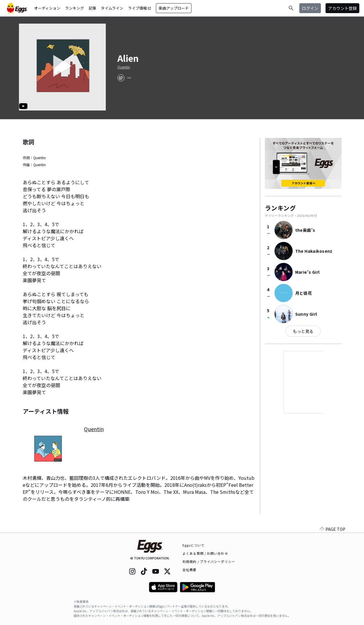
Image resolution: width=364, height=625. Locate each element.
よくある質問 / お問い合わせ (205, 553)
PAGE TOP (333, 529)
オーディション (47, 8)
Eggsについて (194, 545)
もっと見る (303, 331)
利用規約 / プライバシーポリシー (209, 561)
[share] (121, 78)
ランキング (74, 8)
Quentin (124, 67)
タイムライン (112, 8)
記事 (92, 8)
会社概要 (189, 570)
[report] (129, 78)
